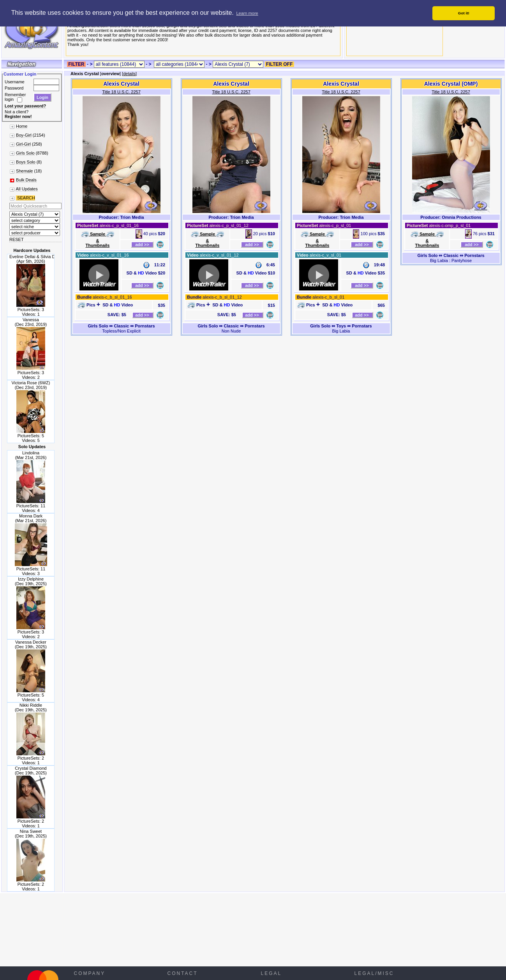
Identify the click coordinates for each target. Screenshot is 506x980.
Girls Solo (25, 153)
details (129, 74)
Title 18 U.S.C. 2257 (121, 92)
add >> (142, 245)
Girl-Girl (23, 144)
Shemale (24, 171)
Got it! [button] (464, 13)
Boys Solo (26, 162)
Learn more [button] (247, 13)
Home (22, 126)
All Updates (26, 189)
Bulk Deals (26, 180)
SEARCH (26, 198)
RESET (17, 239)
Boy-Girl (24, 135)
